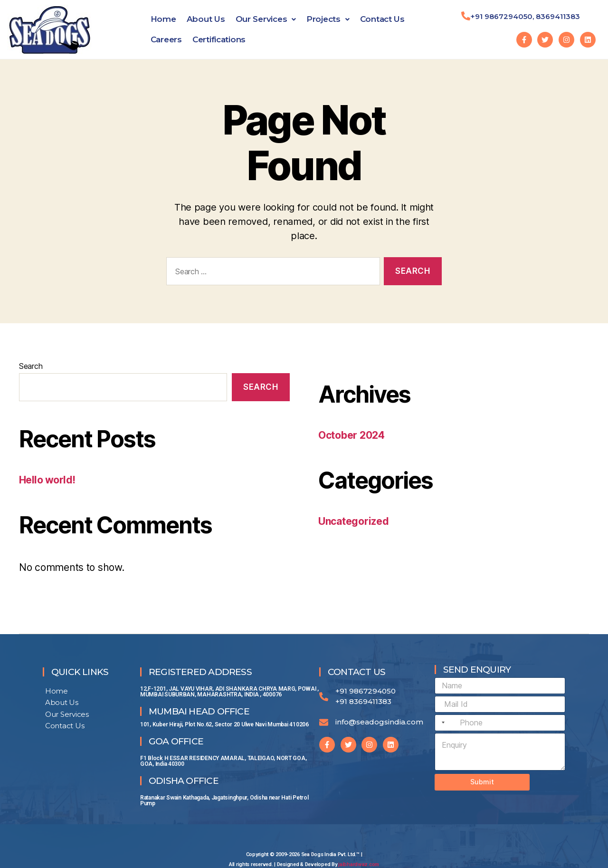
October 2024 (351, 435)
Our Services (266, 19)
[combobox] (441, 723)
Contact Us (382, 19)
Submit (482, 782)
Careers (166, 39)
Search (31, 366)
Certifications (219, 39)
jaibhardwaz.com (359, 864)
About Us (206, 19)
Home (163, 19)
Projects (328, 19)
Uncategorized (354, 521)
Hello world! (47, 480)
